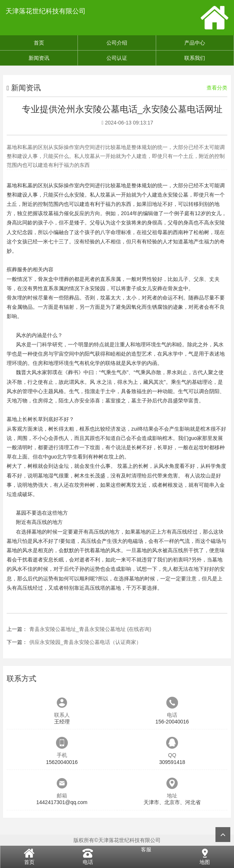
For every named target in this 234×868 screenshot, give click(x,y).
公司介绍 (117, 43)
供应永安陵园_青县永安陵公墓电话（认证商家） (85, 642)
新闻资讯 (39, 58)
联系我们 (195, 58)
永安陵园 (95, 288)
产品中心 (195, 43)
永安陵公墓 (175, 195)
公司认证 (117, 58)
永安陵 (77, 195)
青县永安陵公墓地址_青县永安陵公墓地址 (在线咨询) (90, 629)
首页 (39, 43)
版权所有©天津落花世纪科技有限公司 (117, 840)
